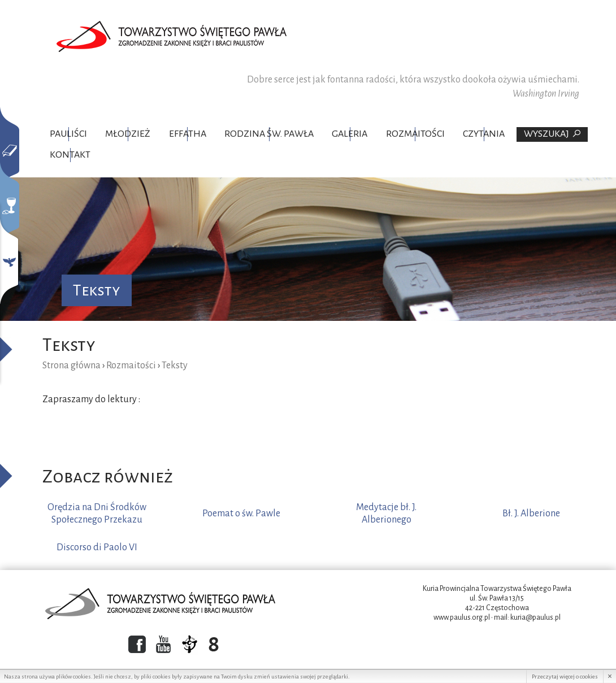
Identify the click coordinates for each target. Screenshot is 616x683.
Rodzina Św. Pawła (269, 134)
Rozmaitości (415, 134)
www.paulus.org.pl (462, 617)
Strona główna (71, 366)
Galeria (350, 134)
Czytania (484, 134)
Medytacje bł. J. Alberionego (386, 514)
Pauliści (68, 134)
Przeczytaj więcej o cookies (565, 677)
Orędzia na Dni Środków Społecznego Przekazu (97, 514)
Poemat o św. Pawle (241, 514)
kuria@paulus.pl (535, 617)
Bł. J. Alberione (531, 514)
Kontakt (70, 155)
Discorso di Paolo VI (97, 547)
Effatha (188, 134)
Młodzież (128, 134)
